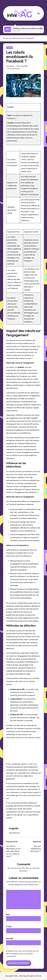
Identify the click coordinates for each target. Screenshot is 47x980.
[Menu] (39, 13)
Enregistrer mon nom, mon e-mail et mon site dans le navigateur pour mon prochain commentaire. (22, 954)
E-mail (9, 927)
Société (10, 48)
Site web (9, 939)
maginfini (14, 828)
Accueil (5, 38)
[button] (14, 833)
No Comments (13, 69)
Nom (9, 914)
